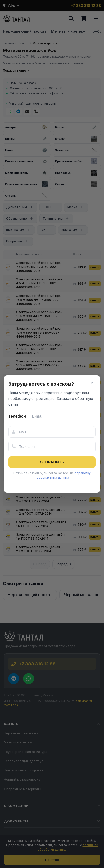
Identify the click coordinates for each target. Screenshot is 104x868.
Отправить (52, 462)
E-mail (38, 416)
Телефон (17, 416)
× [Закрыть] (92, 383)
